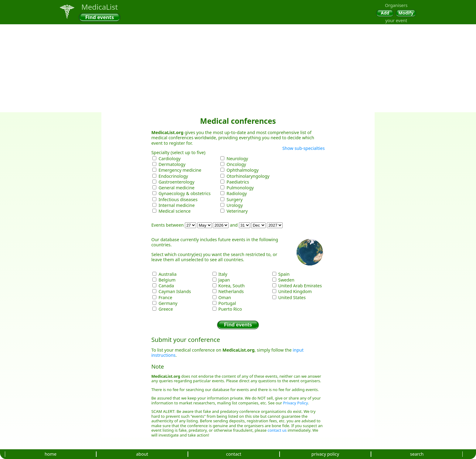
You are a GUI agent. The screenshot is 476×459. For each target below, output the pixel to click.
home (51, 454)
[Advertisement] (238, 46)
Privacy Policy (296, 403)
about (142, 454)
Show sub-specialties (304, 148)
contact (234, 454)
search (417, 454)
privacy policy (325, 454)
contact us (277, 430)
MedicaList (100, 7)
